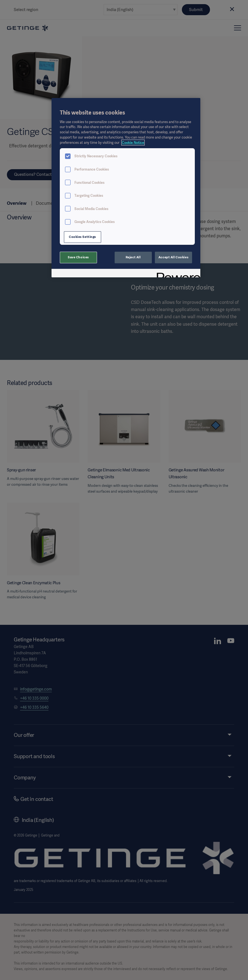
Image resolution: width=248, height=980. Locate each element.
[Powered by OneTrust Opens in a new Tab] (177, 274)
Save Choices (78, 257)
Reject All (133, 257)
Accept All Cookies (173, 257)
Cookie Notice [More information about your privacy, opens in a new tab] (133, 143)
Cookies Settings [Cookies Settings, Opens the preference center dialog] (83, 237)
